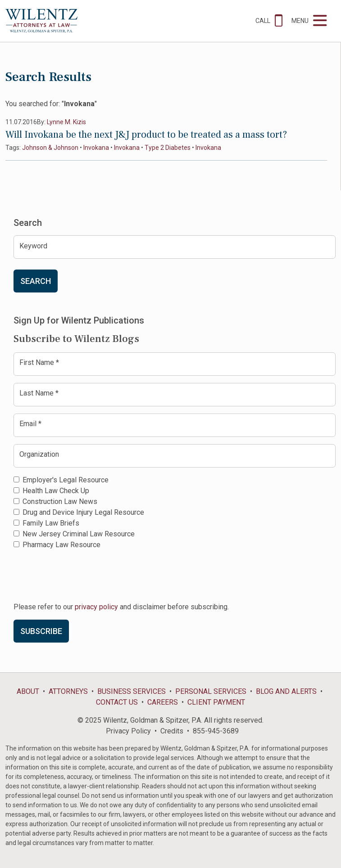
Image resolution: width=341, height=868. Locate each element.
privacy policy (96, 607)
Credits (172, 731)
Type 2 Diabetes (168, 148)
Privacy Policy (128, 731)
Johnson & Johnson (50, 148)
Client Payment (216, 702)
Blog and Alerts (286, 691)
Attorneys (68, 691)
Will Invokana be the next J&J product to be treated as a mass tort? (146, 135)
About (28, 691)
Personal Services (211, 691)
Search (36, 281)
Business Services (132, 691)
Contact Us (117, 702)
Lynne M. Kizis (66, 122)
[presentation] (82, 575)
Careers (163, 702)
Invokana (96, 148)
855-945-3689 (216, 731)
